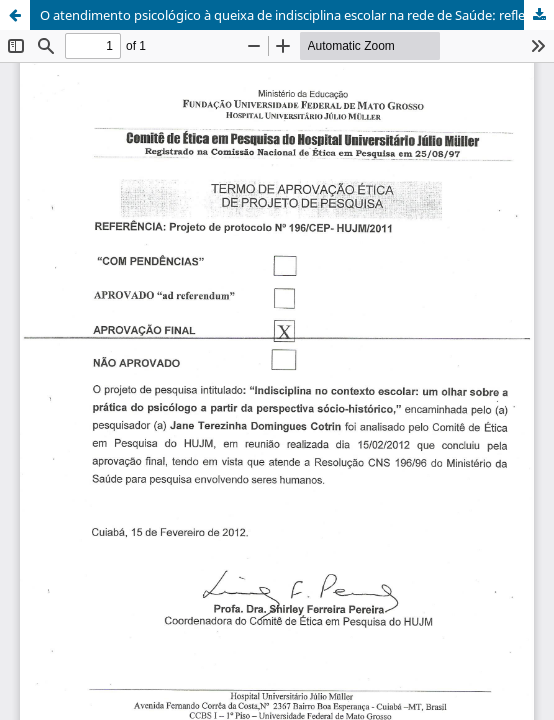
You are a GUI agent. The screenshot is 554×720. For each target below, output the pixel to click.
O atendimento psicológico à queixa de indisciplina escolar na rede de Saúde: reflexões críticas (297, 15)
